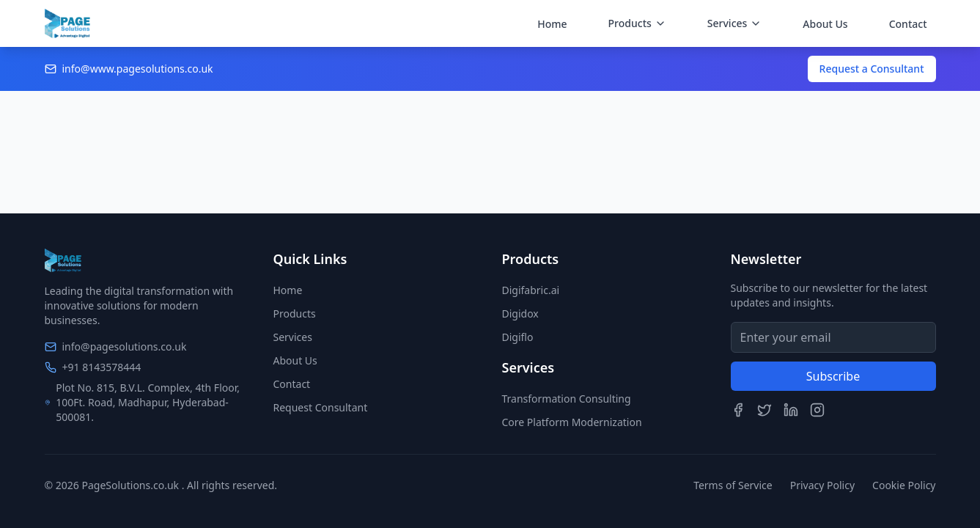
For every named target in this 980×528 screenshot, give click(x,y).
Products (295, 313)
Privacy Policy (822, 485)
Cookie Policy (904, 485)
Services (293, 337)
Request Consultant (321, 407)
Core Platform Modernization (572, 422)
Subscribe (833, 376)
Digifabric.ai (531, 290)
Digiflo (518, 337)
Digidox (520, 313)
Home (552, 24)
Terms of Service (733, 485)
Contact (908, 24)
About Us (825, 24)
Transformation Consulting (567, 399)
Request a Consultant (872, 69)
